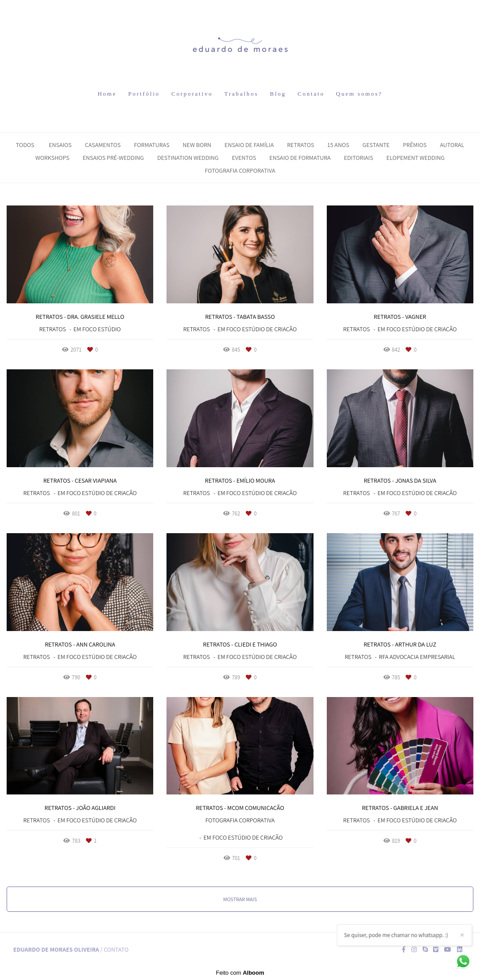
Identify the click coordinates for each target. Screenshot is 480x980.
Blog (278, 94)
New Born (197, 145)
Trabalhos (242, 94)
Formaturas (152, 145)
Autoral (452, 145)
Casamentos (103, 145)
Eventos (244, 158)
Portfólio (144, 94)
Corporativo (192, 94)
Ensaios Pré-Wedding (113, 158)
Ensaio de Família (249, 145)
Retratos (300, 145)
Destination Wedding (188, 158)
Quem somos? (359, 94)
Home (107, 94)
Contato (311, 94)
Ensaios (60, 145)
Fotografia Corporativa (240, 170)
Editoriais (359, 158)
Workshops (52, 158)
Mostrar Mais (240, 899)
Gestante (376, 145)
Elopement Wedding (416, 158)
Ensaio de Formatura (300, 158)
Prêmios (415, 145)
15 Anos (338, 145)
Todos (25, 145)
